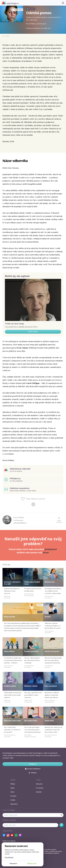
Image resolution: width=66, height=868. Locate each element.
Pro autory (40, 788)
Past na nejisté (51, 686)
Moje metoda (9, 617)
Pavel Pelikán (19, 517)
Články (13, 784)
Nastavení (13, 863)
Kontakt (39, 792)
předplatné (51, 549)
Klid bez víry (50, 582)
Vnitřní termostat (52, 651)
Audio (12, 788)
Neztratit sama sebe (12, 721)
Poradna (13, 796)
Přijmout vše (32, 863)
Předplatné (33, 764)
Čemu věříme (9, 651)
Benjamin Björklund (11, 20)
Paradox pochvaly (31, 651)
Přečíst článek (33, 332)
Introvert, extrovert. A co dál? (12, 583)
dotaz (46, 552)
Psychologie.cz (10, 3)
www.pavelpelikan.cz (20, 523)
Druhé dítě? (49, 721)
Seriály (13, 800)
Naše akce (14, 804)
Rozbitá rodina (10, 686)
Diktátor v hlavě (31, 686)
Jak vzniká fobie (31, 721)
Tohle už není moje (14, 324)
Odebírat (61, 825)
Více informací (9, 857)
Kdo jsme (39, 784)
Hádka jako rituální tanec (32, 583)
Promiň (48, 617)
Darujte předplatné (33, 769)
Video (12, 792)
